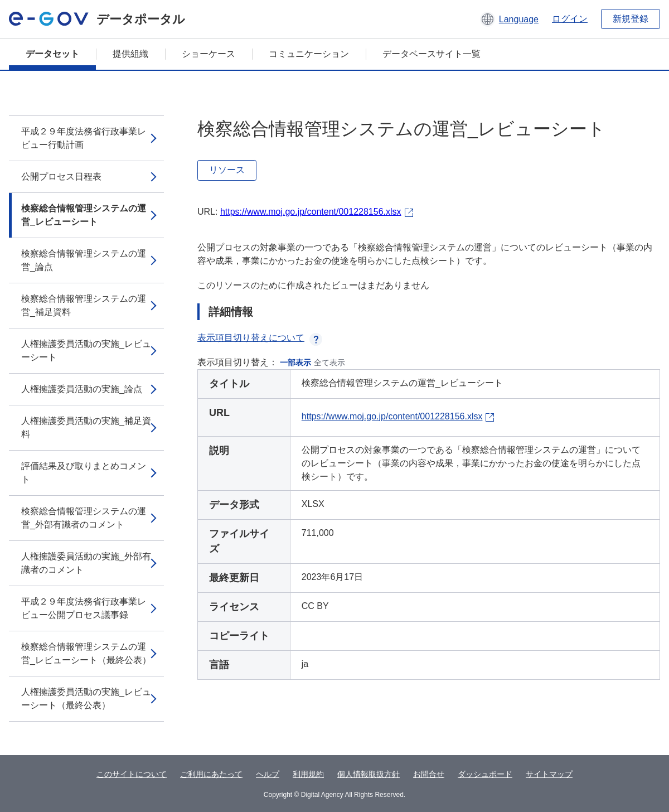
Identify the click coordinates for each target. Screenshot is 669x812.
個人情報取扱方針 (369, 774)
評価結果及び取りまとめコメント (84, 473)
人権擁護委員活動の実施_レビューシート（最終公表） (86, 699)
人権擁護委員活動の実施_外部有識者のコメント (86, 563)
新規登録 (631, 19)
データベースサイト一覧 (432, 54)
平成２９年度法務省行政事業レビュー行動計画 (84, 138)
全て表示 (329, 362)
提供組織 (130, 54)
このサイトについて (132, 774)
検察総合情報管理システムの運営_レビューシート (84, 215)
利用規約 (308, 774)
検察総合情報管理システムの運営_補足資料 (84, 305)
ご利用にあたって (211, 774)
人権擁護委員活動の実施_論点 (82, 389)
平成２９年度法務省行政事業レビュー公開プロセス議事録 (84, 608)
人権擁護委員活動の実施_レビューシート (86, 351)
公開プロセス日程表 (61, 177)
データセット (52, 54)
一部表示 (295, 362)
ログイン (570, 19)
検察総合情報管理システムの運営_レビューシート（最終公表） (86, 653)
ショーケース (209, 54)
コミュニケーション (309, 54)
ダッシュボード (485, 774)
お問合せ (429, 774)
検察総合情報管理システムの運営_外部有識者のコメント (84, 518)
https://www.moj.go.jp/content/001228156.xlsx (311, 212)
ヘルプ (268, 774)
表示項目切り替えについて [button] (260, 338)
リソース (227, 170)
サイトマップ (549, 774)
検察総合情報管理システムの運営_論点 (84, 260)
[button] (509, 19)
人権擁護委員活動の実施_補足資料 (86, 427)
